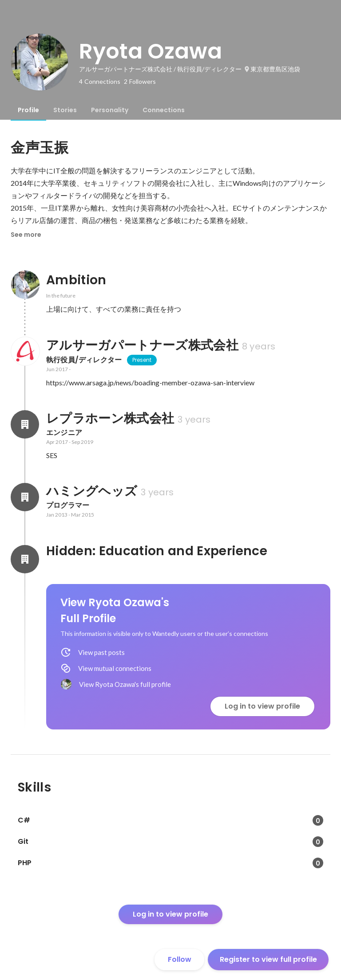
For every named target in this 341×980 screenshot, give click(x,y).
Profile (28, 110)
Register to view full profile (268, 959)
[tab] (28, 110)
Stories (65, 110)
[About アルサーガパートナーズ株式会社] (25, 351)
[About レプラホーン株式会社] (25, 424)
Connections (164, 110)
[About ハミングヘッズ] (25, 497)
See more (26, 235)
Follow (180, 959)
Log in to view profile (262, 706)
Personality (110, 110)
